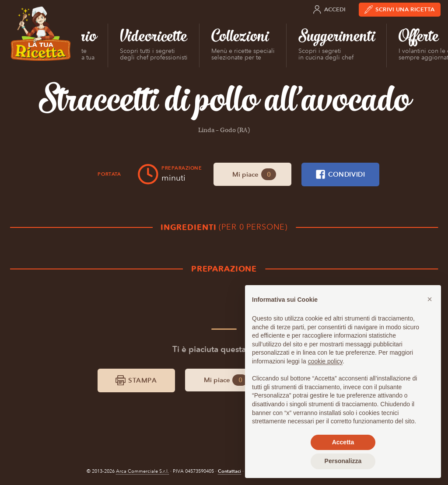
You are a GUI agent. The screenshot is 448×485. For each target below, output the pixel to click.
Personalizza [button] (343, 461)
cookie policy (325, 361)
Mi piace (254, 174)
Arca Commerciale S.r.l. (142, 471)
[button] (430, 299)
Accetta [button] (343, 442)
